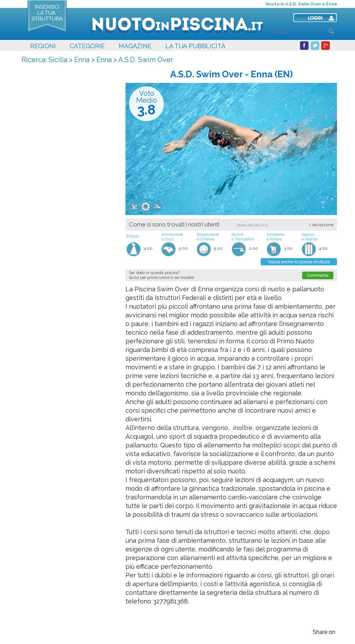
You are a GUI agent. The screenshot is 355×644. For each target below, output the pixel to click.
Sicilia (58, 60)
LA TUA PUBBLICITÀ (195, 46)
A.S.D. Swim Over (146, 60)
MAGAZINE (135, 46)
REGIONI (43, 46)
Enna (82, 60)
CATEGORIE (87, 46)
